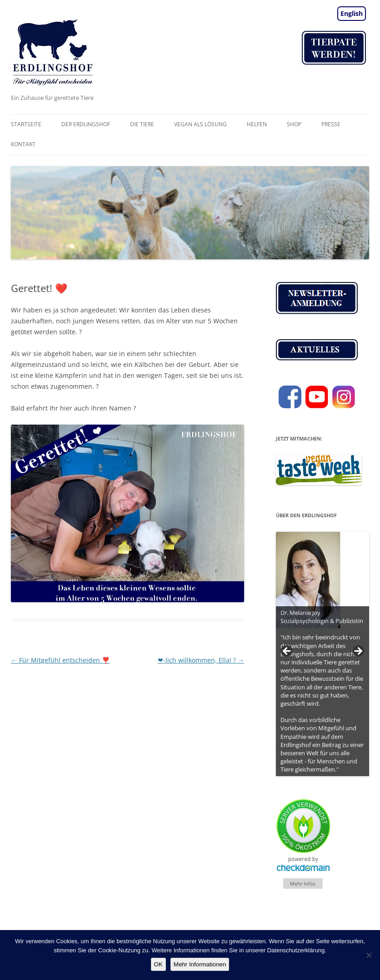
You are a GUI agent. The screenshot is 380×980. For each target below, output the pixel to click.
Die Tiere (142, 124)
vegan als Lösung (200, 124)
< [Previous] (287, 652)
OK (158, 964)
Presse (331, 124)
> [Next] (358, 652)
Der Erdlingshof (86, 124)
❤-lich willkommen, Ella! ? (201, 660)
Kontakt (23, 144)
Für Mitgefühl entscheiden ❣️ (60, 660)
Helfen (257, 124)
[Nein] (369, 955)
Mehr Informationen (200, 964)
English (352, 13)
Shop (294, 124)
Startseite (26, 124)
